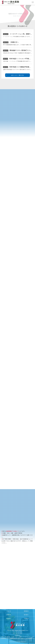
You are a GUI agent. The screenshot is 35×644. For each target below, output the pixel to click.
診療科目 (9, 615)
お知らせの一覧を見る (17, 75)
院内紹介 (26, 615)
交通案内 (26, 618)
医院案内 (26, 611)
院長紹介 (9, 618)
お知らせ (9, 611)
